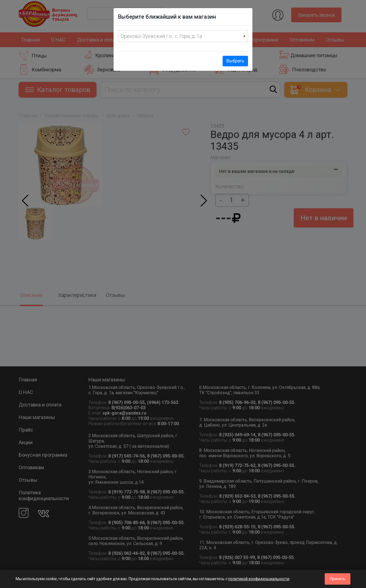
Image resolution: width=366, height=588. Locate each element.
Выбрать (235, 61)
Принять (338, 579)
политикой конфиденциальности (259, 579)
